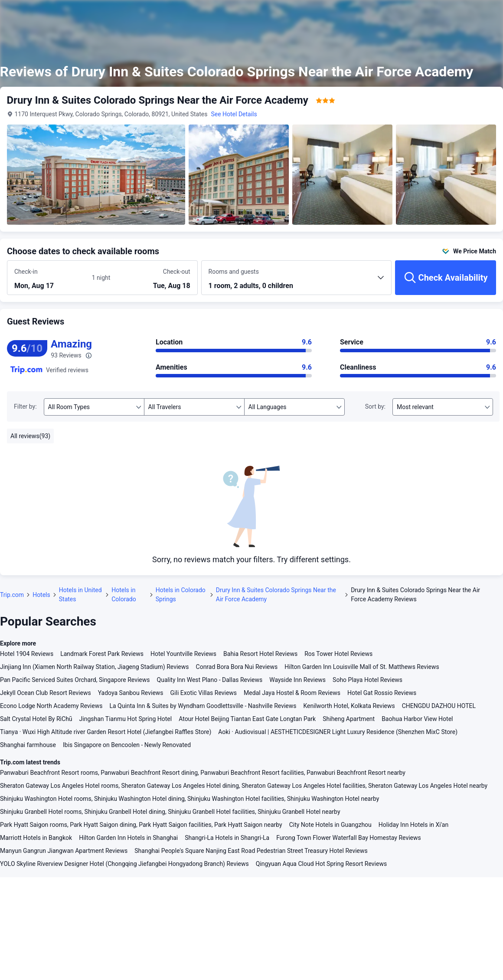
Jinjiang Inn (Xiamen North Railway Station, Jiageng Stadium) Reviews (95, 667)
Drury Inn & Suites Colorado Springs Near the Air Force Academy (276, 595)
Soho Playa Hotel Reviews (367, 680)
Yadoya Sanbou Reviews (131, 693)
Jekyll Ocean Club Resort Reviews (46, 693)
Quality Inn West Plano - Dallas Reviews (210, 680)
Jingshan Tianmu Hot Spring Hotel (126, 719)
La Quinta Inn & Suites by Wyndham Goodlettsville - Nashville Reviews (203, 706)
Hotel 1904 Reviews (27, 654)
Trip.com (12, 595)
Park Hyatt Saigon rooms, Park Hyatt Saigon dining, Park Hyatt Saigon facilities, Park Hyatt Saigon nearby (141, 825)
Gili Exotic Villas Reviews (204, 693)
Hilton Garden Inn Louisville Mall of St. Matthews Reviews (362, 667)
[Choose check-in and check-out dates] (50, 278)
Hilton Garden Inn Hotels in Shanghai (128, 838)
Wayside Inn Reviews (297, 680)
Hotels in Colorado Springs (181, 595)
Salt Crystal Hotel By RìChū (36, 719)
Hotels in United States (80, 595)
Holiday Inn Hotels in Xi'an (413, 825)
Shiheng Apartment (349, 719)
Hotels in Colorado (124, 595)
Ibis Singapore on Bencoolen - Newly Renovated (127, 745)
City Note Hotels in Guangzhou (330, 825)
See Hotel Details (234, 114)
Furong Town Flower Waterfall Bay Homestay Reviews (349, 838)
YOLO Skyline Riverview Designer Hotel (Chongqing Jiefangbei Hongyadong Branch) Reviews (124, 864)
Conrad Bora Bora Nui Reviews (237, 667)
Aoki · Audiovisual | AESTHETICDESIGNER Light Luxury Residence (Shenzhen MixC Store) (338, 732)
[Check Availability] (446, 278)
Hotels (41, 595)
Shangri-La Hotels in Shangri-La (227, 838)
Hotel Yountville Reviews (183, 654)
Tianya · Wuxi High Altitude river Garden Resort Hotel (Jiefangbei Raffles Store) (106, 732)
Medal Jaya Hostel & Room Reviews (292, 693)
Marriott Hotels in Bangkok (36, 838)
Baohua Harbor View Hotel (417, 719)
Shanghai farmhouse (28, 745)
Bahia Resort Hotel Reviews (260, 654)
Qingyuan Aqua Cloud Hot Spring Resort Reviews (321, 864)
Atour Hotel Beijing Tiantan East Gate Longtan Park (247, 719)
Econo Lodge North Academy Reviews (51, 706)
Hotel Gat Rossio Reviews (382, 693)
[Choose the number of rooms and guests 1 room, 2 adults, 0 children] (297, 282)
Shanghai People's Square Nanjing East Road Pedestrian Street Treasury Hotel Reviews (251, 851)
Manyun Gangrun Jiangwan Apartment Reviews (64, 851)
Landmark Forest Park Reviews (102, 654)
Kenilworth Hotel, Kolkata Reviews (349, 706)
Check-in (26, 272)
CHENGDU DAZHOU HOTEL (439, 706)
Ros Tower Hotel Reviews (338, 654)
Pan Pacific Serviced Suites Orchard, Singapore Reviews (75, 680)
